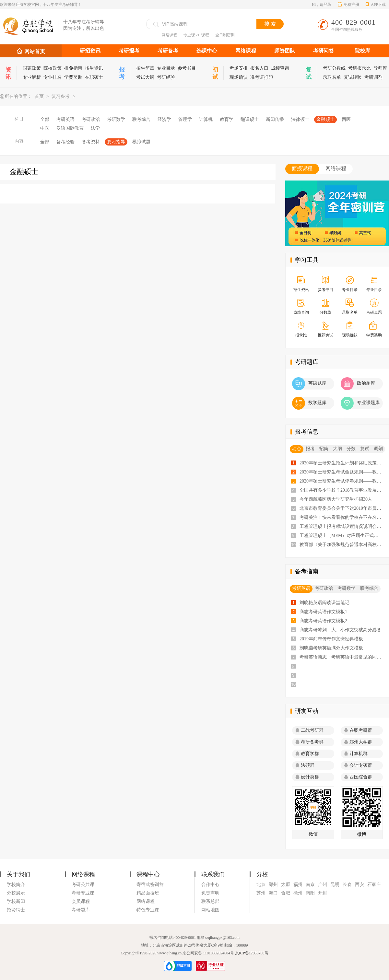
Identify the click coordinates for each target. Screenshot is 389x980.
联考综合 (141, 119)
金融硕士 (325, 119)
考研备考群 (309, 742)
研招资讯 (90, 51)
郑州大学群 (358, 742)
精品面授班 (148, 893)
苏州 (261, 893)
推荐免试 (325, 330)
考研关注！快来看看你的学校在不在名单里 (342, 517)
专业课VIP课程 (196, 35)
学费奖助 (73, 77)
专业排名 (53, 77)
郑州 (273, 885)
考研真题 (374, 307)
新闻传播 (275, 119)
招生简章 (145, 68)
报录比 (301, 330)
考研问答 (324, 51)
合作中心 (210, 885)
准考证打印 (262, 77)
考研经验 (166, 77)
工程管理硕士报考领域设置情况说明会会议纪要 (342, 526)
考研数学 (116, 119)
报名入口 (259, 68)
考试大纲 (145, 77)
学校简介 (16, 885)
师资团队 (285, 51)
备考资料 (91, 142)
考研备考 (168, 51)
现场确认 (239, 77)
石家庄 (374, 885)
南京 (310, 885)
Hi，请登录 (322, 5)
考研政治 (91, 119)
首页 (39, 96)
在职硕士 (94, 77)
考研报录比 (360, 68)
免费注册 (348, 5)
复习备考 (61, 96)
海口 (273, 893)
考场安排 (239, 68)
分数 (351, 449)
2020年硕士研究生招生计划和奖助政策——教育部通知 (342, 463)
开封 (323, 893)
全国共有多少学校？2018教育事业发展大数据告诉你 (342, 490)
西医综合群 (358, 777)
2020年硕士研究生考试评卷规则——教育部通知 (342, 481)
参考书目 (187, 68)
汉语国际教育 (70, 128)
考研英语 (65, 119)
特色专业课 (148, 910)
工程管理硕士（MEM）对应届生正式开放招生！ (342, 536)
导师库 (380, 68)
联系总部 (210, 901)
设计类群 (307, 777)
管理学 (185, 119)
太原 (286, 885)
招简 (324, 449)
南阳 (310, 893)
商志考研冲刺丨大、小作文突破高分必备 (340, 630)
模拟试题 (141, 142)
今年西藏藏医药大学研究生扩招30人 (336, 499)
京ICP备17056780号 (252, 953)
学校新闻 (16, 901)
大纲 (337, 449)
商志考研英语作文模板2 (323, 621)
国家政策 (32, 68)
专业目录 (166, 68)
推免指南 (73, 68)
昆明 (335, 885)
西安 (360, 885)
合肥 (286, 893)
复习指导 (116, 142)
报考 (310, 449)
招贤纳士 (16, 910)
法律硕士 (300, 119)
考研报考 (129, 51)
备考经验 (65, 142)
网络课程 (170, 35)
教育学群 (307, 754)
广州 (323, 885)
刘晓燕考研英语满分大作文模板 (331, 648)
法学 (95, 128)
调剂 (378, 449)
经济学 (164, 119)
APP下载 (375, 5)
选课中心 (207, 51)
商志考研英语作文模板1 (323, 612)
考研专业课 (83, 893)
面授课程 (302, 168)
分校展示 (16, 893)
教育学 (227, 119)
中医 (45, 128)
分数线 (325, 307)
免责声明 (210, 893)
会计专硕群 (358, 765)
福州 (298, 885)
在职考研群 (358, 730)
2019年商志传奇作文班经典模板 (331, 639)
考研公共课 (83, 885)
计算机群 (356, 754)
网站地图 (210, 910)
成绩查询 (280, 68)
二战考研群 (309, 730)
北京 (261, 885)
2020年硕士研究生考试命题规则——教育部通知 (342, 472)
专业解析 (32, 77)
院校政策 (53, 68)
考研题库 (81, 910)
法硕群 (305, 765)
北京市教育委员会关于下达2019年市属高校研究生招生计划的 (342, 508)
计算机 (206, 119)
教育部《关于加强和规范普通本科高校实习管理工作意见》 (342, 545)
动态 (297, 449)
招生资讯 (94, 68)
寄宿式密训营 (150, 885)
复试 (365, 449)
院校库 (362, 51)
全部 (45, 119)
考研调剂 (373, 77)
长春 (347, 885)
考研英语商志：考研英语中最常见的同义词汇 (342, 657)
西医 (346, 119)
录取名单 (332, 77)
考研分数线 (334, 68)
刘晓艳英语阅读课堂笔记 (324, 603)
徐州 (298, 893)
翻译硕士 (250, 119)
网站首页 (35, 51)
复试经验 (353, 77)
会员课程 (81, 901)
